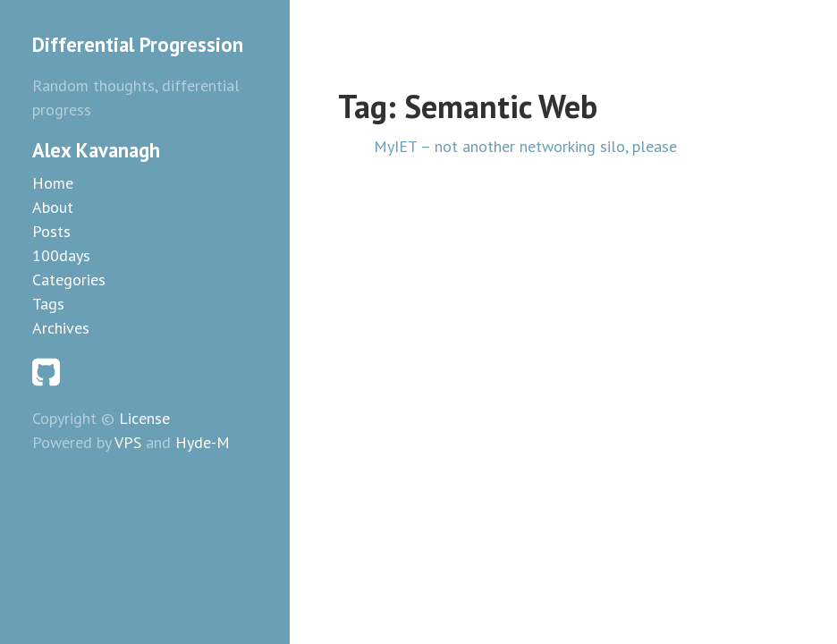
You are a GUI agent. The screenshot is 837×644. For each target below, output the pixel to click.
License (144, 418)
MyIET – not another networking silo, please (525, 146)
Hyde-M (203, 442)
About (53, 207)
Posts (51, 231)
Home (53, 183)
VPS (128, 442)
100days (61, 255)
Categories (69, 280)
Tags (48, 304)
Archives (61, 328)
